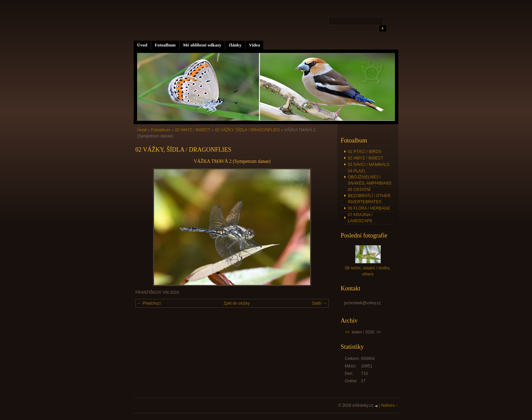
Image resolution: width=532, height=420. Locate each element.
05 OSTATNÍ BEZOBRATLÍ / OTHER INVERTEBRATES (369, 196)
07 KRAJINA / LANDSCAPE (360, 218)
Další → (319, 303)
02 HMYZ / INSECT (192, 130)
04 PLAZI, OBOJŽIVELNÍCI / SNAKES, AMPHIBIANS (370, 177)
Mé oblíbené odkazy (202, 45)
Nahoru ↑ (390, 405)
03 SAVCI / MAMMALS (368, 165)
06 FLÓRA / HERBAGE (369, 208)
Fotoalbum (165, 45)
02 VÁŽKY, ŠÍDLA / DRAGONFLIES (247, 130)
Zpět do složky (237, 303)
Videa (254, 45)
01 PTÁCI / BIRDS (365, 152)
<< (347, 332)
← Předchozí (149, 303)
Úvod (142, 45)
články (235, 45)
